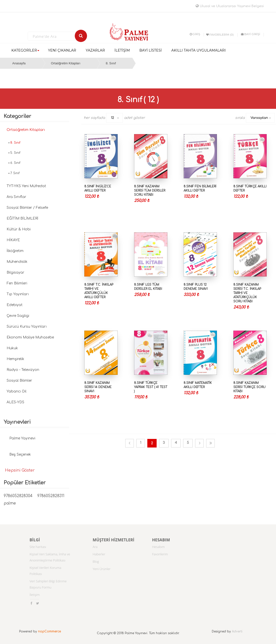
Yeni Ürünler (102, 569)
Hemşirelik (15, 359)
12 (112, 118)
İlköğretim (15, 251)
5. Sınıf (15, 153)
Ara (95, 547)
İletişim (35, 595)
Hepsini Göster (20, 470)
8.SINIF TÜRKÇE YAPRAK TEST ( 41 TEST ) (151, 387)
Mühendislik (17, 262)
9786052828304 (18, 496)
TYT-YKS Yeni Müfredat (26, 186)
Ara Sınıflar (16, 197)
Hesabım (159, 547)
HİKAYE (13, 240)
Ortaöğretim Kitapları (66, 63)
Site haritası (38, 547)
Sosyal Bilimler (19, 381)
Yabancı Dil (17, 391)
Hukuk (12, 348)
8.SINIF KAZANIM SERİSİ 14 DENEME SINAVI (98, 387)
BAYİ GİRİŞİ (251, 34)
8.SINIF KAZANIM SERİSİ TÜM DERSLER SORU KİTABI (150, 191)
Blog (96, 561)
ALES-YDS (15, 402)
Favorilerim (160, 554)
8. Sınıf (111, 63)
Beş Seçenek (20, 455)
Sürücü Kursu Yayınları (27, 327)
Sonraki (199, 443)
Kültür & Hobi (19, 229)
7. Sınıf (15, 173)
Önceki (130, 443)
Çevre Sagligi (18, 316)
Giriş (195, 34)
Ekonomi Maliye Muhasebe (30, 337)
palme (10, 503)
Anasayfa (19, 63)
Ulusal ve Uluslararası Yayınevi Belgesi (230, 6)
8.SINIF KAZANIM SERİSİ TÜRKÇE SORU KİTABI (249, 387)
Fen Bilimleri (17, 283)
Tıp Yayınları (18, 294)
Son (210, 443)
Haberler (99, 554)
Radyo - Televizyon (23, 370)
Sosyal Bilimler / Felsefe (27, 208)
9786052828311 (51, 496)
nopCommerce (49, 631)
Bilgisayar (15, 273)
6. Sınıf (15, 163)
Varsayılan (259, 118)
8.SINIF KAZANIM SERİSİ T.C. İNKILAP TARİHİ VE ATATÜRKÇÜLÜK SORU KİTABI (247, 293)
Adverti (237, 631)
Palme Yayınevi (22, 438)
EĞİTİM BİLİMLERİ (22, 218)
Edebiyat (15, 305)
